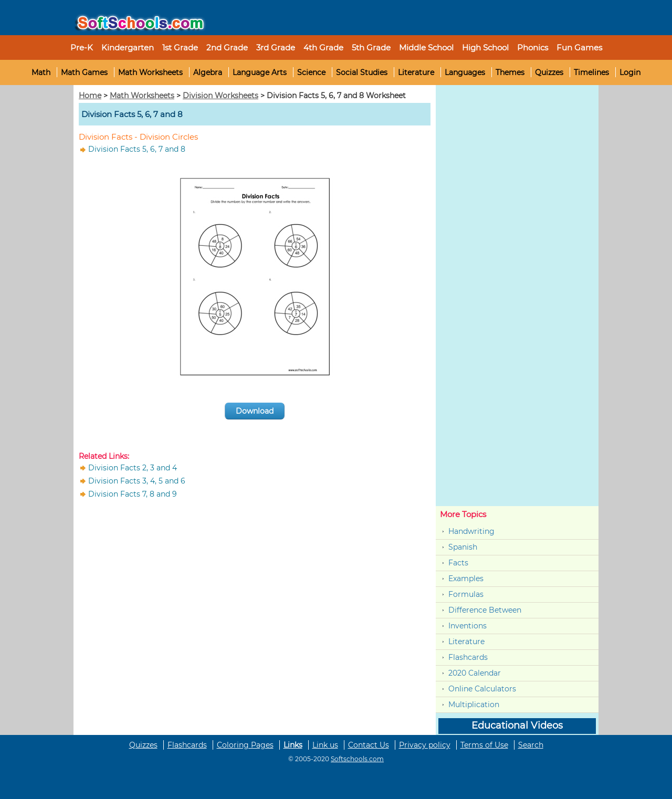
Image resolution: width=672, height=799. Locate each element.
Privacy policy (425, 745)
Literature (416, 72)
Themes (510, 72)
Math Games (84, 72)
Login (630, 72)
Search (531, 745)
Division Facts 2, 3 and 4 (133, 468)
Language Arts (260, 72)
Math (41, 72)
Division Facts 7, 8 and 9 (133, 494)
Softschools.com (357, 759)
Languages (465, 72)
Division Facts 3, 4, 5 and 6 (137, 481)
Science (311, 72)
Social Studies (362, 72)
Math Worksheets (150, 72)
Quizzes (549, 72)
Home (90, 96)
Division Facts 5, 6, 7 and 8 (137, 149)
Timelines (591, 72)
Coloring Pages (245, 745)
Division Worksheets (220, 96)
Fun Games (579, 48)
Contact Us (369, 745)
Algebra (208, 72)
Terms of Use (484, 745)
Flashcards (468, 657)
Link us (325, 745)
